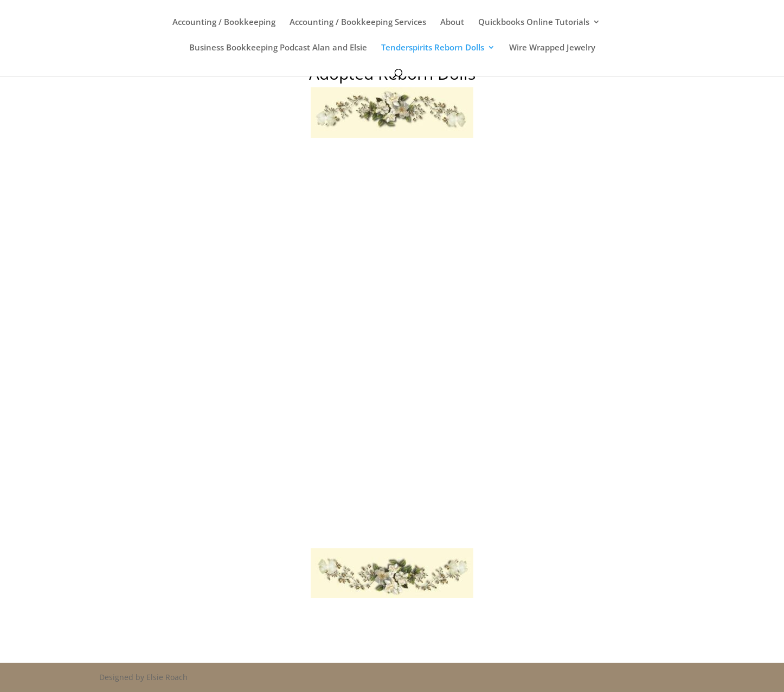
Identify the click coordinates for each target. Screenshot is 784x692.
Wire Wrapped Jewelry (552, 48)
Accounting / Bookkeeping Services (358, 23)
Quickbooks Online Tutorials (534, 23)
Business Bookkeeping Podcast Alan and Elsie (278, 48)
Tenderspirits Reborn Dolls (433, 48)
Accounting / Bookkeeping (224, 23)
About (452, 23)
